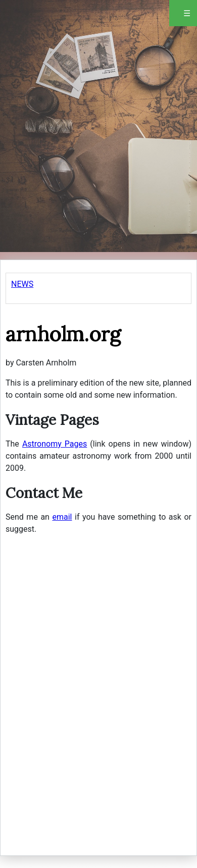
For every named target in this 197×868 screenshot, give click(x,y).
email (62, 517)
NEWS (22, 284)
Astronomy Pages (55, 444)
